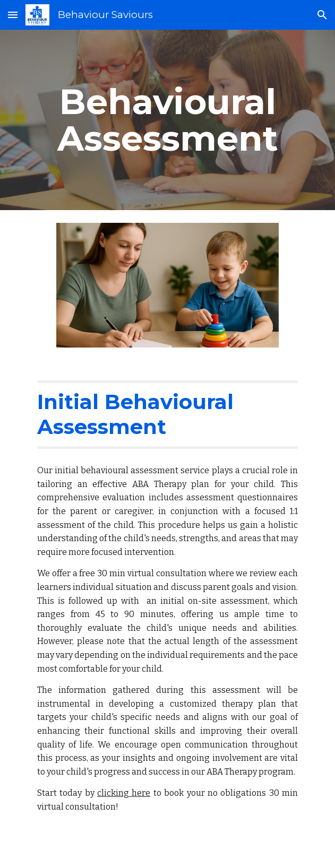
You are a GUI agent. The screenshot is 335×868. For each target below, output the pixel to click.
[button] (13, 15)
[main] (167, 120)
